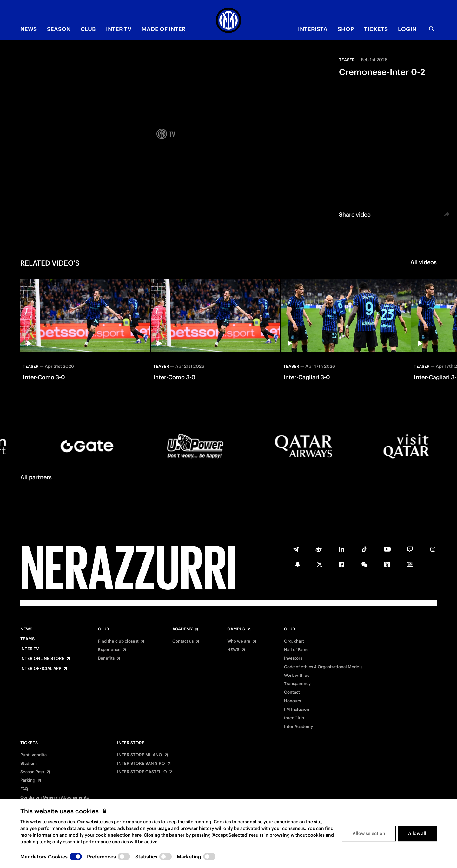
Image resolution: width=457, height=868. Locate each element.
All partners (36, 477)
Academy (182, 629)
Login (407, 29)
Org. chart (294, 641)
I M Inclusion (297, 710)
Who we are (239, 641)
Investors (293, 658)
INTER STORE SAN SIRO (141, 764)
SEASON (59, 29)
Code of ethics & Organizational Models (323, 667)
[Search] (432, 29)
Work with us (297, 676)
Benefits (106, 658)
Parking (28, 780)
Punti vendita (33, 755)
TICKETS (376, 29)
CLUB (88, 29)
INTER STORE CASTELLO (142, 772)
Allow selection (369, 833)
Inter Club (294, 718)
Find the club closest (118, 641)
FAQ (24, 789)
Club (103, 629)
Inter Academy (298, 727)
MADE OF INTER (164, 29)
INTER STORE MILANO (140, 755)
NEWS (29, 29)
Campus (236, 629)
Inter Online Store (42, 659)
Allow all (417, 833)
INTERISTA (313, 29)
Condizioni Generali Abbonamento (55, 797)
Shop (346, 29)
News (26, 629)
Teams (27, 639)
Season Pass (32, 772)
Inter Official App (41, 669)
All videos (424, 262)
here (137, 835)
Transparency (297, 684)
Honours (292, 701)
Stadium (29, 764)
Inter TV (119, 29)
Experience (109, 650)
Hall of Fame (296, 650)
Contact (292, 692)
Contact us (183, 641)
